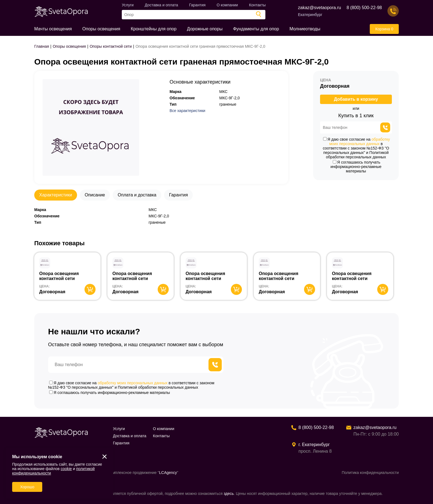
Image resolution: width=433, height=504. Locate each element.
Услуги (128, 5)
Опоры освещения (101, 29)
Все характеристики (187, 111)
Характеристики (56, 195)
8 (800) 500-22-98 (364, 8)
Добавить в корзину (356, 99)
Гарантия (197, 5)
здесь (229, 494)
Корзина (384, 29)
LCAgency (168, 473)
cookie (66, 469)
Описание (95, 195)
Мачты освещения (53, 29)
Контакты (257, 5)
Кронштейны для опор (154, 29)
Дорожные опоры (205, 29)
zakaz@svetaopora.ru (320, 8)
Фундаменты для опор (256, 29)
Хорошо (27, 487)
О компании (227, 5)
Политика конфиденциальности (370, 473)
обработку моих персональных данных (360, 142)
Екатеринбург (310, 15)
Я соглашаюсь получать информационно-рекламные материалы (356, 167)
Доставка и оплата (161, 5)
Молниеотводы (305, 29)
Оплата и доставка (137, 195)
